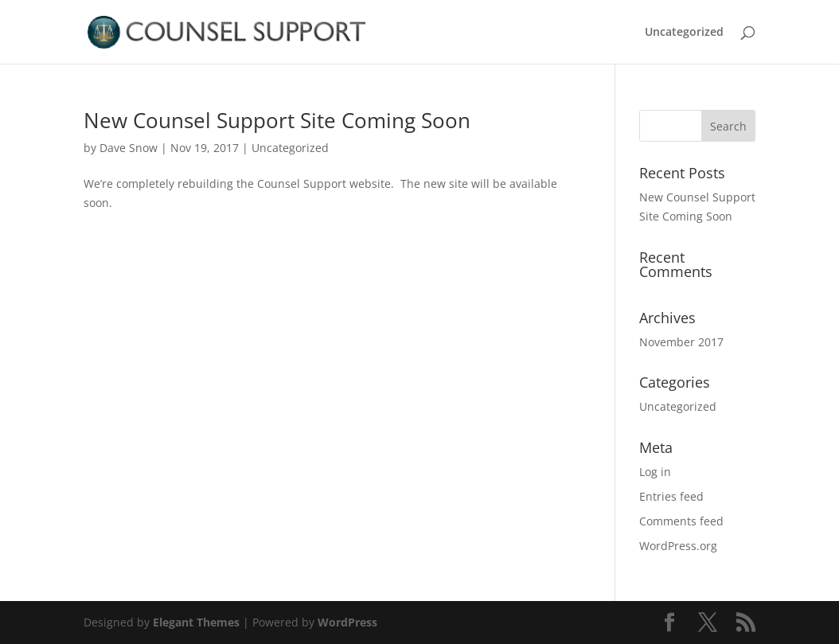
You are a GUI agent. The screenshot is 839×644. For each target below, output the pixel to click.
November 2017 (681, 342)
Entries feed (671, 496)
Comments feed (681, 521)
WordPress (347, 622)
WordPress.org (678, 546)
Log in (655, 472)
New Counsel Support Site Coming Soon (277, 120)
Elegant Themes (196, 622)
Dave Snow (129, 148)
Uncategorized (684, 33)
